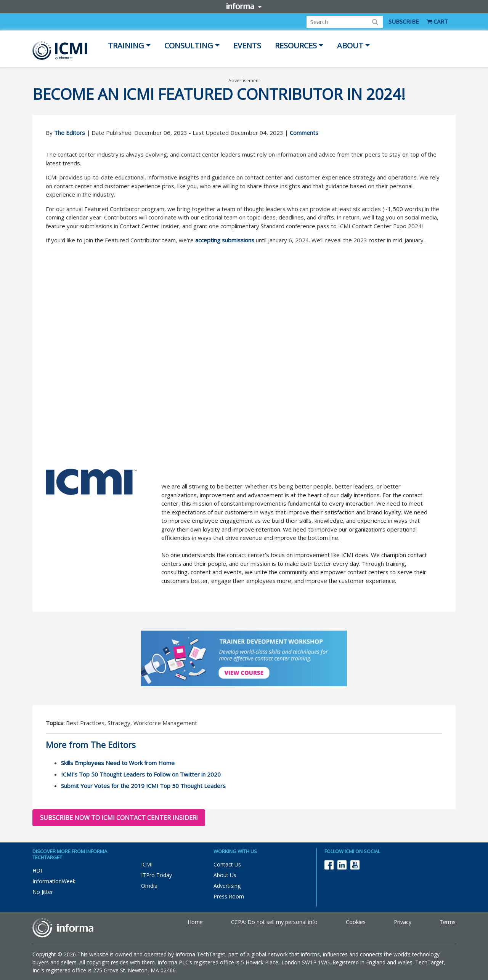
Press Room (229, 896)
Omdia (149, 886)
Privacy (403, 922)
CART (437, 21)
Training (126, 46)
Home (195, 922)
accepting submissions (225, 240)
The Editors (70, 133)
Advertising (227, 886)
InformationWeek (54, 881)
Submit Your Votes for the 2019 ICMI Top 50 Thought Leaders (143, 786)
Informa (244, 6)
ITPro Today (157, 875)
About (350, 46)
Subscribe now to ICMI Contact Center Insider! (119, 818)
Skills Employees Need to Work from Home (118, 763)
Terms (448, 922)
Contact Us (227, 864)
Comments (304, 133)
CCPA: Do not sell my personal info (274, 922)
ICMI (147, 864)
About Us (225, 875)
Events (247, 46)
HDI (37, 870)
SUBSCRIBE (404, 21)
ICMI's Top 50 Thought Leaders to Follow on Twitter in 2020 (141, 774)
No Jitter (43, 892)
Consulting (189, 46)
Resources (296, 46)
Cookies (356, 922)
